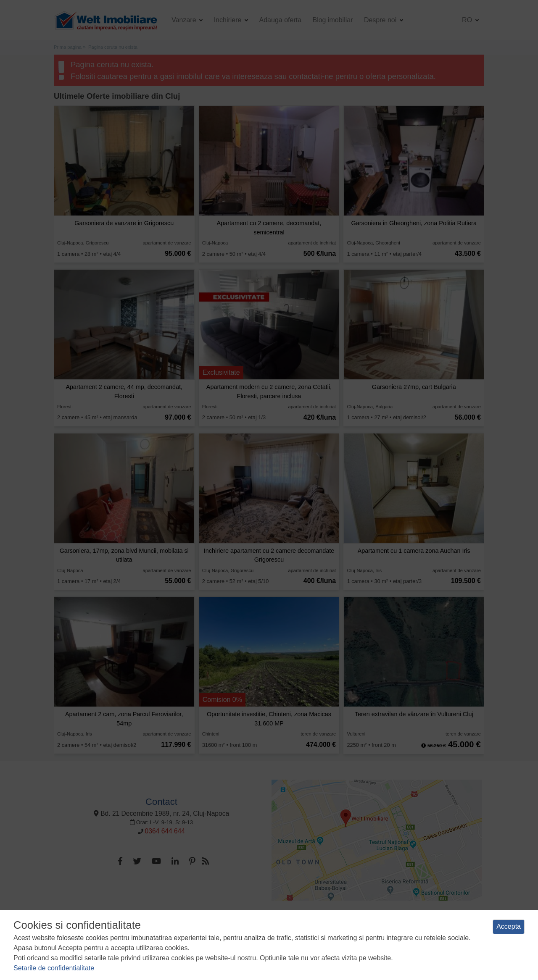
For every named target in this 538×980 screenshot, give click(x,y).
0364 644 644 (165, 831)
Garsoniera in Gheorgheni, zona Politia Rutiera (414, 223)
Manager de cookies (360, 919)
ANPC (399, 919)
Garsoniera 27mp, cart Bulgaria (414, 387)
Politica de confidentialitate (208, 919)
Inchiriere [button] (229, 20)
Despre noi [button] (381, 20)
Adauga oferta (281, 20)
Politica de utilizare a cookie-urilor (288, 919)
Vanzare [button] (185, 20)
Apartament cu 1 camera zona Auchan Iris (414, 551)
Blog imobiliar (332, 20)
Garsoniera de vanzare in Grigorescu (124, 223)
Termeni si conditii (147, 919)
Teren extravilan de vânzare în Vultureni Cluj (414, 714)
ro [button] (468, 20)
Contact (161, 802)
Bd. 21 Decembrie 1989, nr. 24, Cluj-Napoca (161, 813)
